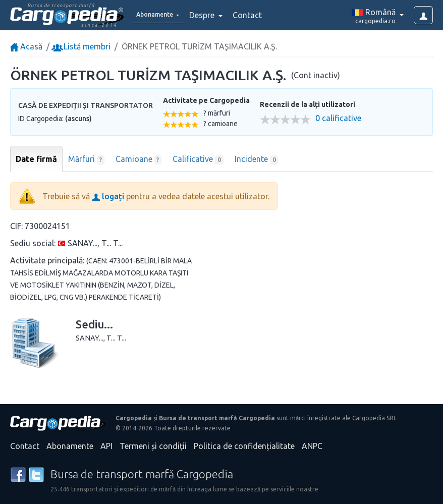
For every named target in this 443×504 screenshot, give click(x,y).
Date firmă (36, 159)
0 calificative (338, 118)
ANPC (312, 446)
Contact (261, 15)
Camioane (139, 159)
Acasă (26, 46)
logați (108, 196)
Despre (217, 15)
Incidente (257, 159)
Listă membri (82, 46)
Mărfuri (86, 159)
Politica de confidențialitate (244, 446)
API (106, 446)
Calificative (198, 159)
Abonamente (70, 446)
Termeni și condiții (153, 446)
